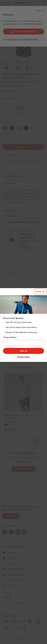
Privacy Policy (24, 357)
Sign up (24, 351)
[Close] (40, 292)
